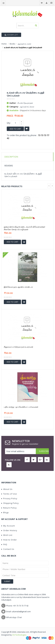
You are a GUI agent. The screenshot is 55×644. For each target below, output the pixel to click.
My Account (8, 526)
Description (11, 157)
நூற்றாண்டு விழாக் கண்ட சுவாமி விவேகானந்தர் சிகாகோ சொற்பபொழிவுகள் (24, 228)
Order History (9, 530)
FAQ (4, 544)
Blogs (5, 512)
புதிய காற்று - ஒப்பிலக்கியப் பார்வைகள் (21, 407)
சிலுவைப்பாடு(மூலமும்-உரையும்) (18, 347)
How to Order (9, 540)
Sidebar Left (11, 35)
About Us (7, 489)
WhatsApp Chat (14, 617)
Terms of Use (9, 494)
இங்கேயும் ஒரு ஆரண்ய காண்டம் (18, 287)
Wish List (7, 535)
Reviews (9, 166)
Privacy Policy (9, 498)
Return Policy (9, 508)
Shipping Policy (10, 503)
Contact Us (8, 549)
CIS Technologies (19, 635)
